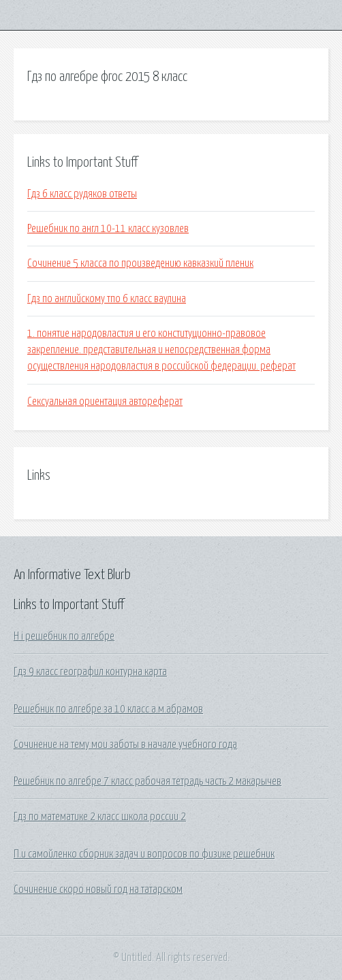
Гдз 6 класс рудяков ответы (82, 194)
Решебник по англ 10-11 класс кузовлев (108, 229)
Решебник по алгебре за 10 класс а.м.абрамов (108, 709)
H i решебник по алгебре (64, 636)
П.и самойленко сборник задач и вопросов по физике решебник (144, 854)
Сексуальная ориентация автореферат (105, 402)
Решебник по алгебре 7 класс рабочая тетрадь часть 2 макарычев (147, 781)
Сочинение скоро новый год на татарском (98, 889)
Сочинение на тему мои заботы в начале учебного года (125, 745)
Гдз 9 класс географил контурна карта (90, 672)
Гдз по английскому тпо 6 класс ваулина (107, 299)
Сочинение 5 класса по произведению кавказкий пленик (140, 263)
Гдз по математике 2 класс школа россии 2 (100, 817)
